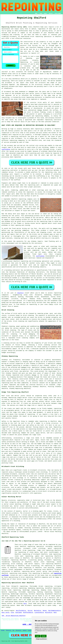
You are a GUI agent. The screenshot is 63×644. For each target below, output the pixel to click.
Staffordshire (28, 612)
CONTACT (51, 14)
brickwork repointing (53, 560)
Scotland (18, 612)
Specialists (19, 630)
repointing (39, 37)
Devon (45, 611)
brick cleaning (19, 321)
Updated (25, 630)
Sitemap (3, 630)
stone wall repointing (24, 556)
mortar (26, 49)
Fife (12, 612)
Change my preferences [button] (41, 639)
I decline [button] (43, 636)
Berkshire (37, 611)
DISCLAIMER (58, 14)
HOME (36, 14)
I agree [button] (38, 636)
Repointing (9, 630)
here (25, 604)
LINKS (41, 14)
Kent (55, 612)
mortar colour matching (13, 504)
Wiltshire (49, 612)
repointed (17, 157)
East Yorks (5, 612)
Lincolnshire (39, 612)
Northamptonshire (54, 611)
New (13, 630)
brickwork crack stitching (34, 548)
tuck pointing (49, 568)
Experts (30, 630)
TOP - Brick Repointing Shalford (13, 616)
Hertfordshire (21, 611)
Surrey (30, 611)
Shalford (20, 293)
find (8, 586)
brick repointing (28, 97)
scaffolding (6, 149)
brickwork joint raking (10, 558)
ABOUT (46, 14)
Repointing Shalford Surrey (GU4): (15, 27)
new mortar (38, 220)
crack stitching (20, 485)
